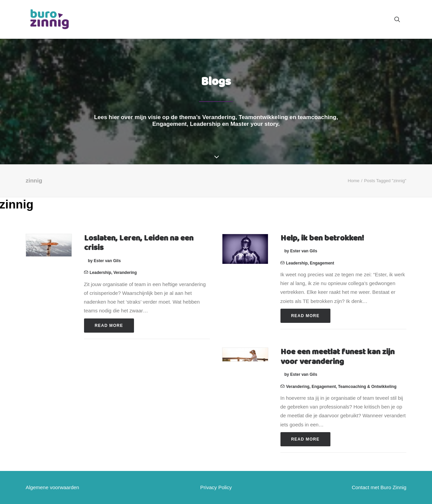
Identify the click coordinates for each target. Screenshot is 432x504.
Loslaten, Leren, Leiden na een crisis (139, 243)
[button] (400, 19)
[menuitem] (400, 19)
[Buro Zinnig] (49, 19)
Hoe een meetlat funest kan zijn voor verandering (337, 357)
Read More (109, 326)
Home (354, 181)
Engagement (322, 263)
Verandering (125, 273)
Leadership (101, 273)
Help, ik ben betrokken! (322, 239)
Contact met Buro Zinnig (379, 487)
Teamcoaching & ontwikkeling (367, 387)
